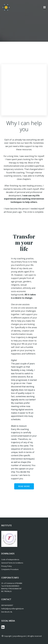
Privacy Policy (7, 566)
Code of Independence (10, 559)
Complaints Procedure (10, 569)
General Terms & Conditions (12, 563)
